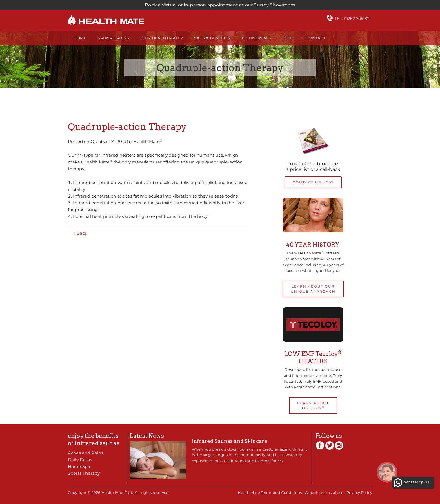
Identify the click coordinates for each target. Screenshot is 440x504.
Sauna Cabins (114, 38)
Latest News (147, 436)
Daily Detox (80, 460)
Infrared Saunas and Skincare (230, 441)
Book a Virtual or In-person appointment (220, 5)
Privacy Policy (359, 492)
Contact (315, 38)
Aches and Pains (85, 453)
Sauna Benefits (212, 38)
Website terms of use (324, 492)
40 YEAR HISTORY (313, 245)
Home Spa (79, 466)
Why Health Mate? (161, 38)
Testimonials (256, 38)
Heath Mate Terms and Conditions (270, 492)
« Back (80, 233)
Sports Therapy (84, 473)
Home (80, 38)
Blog (289, 38)
